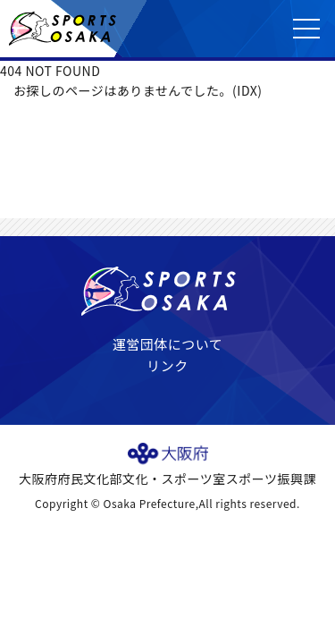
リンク (167, 365)
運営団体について (168, 344)
